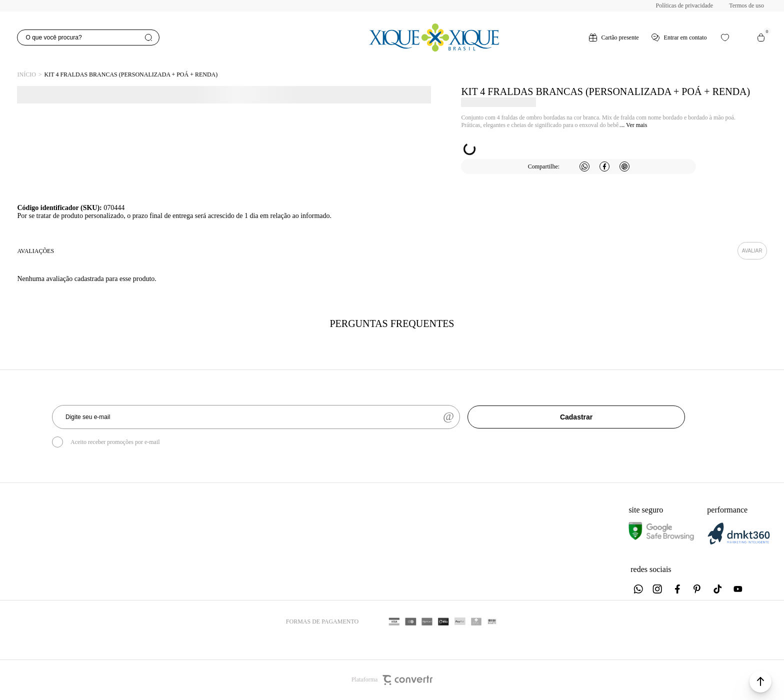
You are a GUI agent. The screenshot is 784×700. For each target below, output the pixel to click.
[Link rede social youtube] (738, 589)
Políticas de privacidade (685, 5)
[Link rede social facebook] (678, 589)
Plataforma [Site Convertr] (392, 680)
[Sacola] (761, 37)
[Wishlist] (725, 37)
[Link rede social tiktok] (718, 589)
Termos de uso (746, 5)
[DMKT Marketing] (738, 543)
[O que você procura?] (88, 37)
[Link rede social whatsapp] (638, 589)
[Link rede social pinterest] (698, 589)
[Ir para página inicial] (26, 75)
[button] (760, 681)
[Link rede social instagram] (658, 589)
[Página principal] (434, 37)
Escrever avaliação (752, 251)
